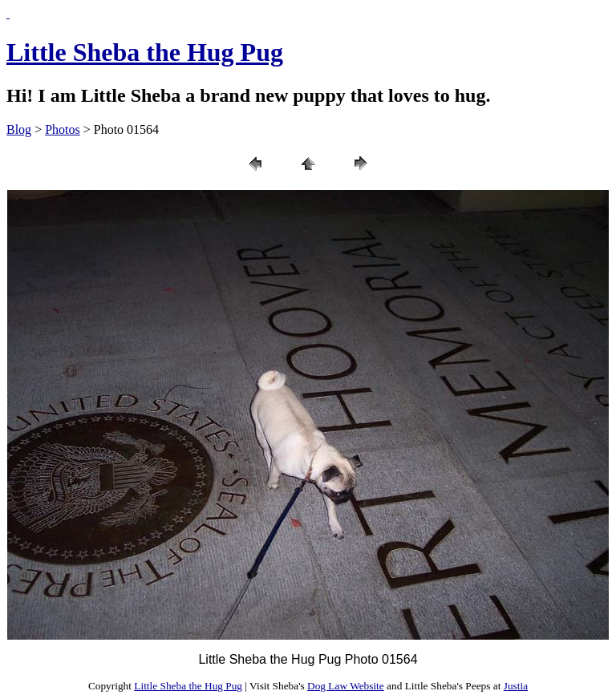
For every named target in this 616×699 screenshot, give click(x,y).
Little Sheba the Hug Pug (145, 52)
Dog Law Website (346, 686)
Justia (516, 686)
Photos (63, 129)
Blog (19, 129)
